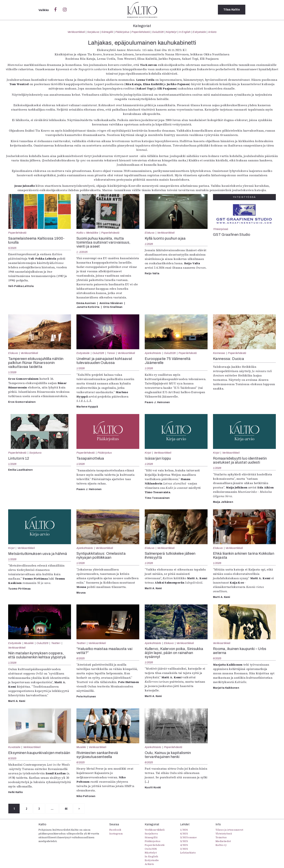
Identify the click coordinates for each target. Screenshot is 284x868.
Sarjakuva (93, 32)
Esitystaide (199, 32)
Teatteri (56, 643)
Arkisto (212, 32)
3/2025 (184, 849)
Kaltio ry (221, 845)
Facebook (115, 830)
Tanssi (111, 353)
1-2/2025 (82, 252)
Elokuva (150, 233)
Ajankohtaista (153, 353)
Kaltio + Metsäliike (87, 233)
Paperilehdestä (141, 32)
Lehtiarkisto (188, 853)
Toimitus (221, 838)
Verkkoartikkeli (76, 32)
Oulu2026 (158, 32)
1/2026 (149, 244)
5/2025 (12, 248)
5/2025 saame (188, 838)
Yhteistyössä (221, 229)
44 (70, 809)
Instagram (116, 834)
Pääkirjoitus (122, 32)
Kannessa (219, 353)
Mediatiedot (223, 841)
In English (185, 32)
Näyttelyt (171, 32)
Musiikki (29, 643)
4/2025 (184, 845)
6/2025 (81, 658)
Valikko (44, 10)
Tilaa (232, 10)
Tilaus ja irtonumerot (229, 830)
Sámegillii (107, 32)
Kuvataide (14, 747)
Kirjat (148, 453)
